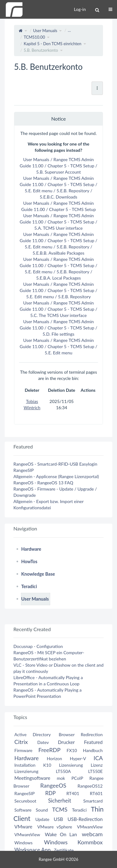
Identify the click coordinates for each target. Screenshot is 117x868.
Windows (23, 843)
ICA (98, 758)
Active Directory (32, 734)
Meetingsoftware (32, 778)
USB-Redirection (85, 819)
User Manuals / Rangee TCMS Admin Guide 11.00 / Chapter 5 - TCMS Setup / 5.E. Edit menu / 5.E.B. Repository (58, 290)
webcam (92, 834)
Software (23, 810)
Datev (43, 742)
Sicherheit (60, 801)
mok (61, 778)
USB (58, 819)
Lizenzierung (26, 771)
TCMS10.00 (34, 37)
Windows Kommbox (73, 842)
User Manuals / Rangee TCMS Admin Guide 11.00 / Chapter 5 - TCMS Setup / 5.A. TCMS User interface (58, 222)
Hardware (27, 758)
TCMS (60, 809)
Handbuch (93, 750)
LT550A (63, 771)
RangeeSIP (24, 470)
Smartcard (93, 801)
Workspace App (32, 850)
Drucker (66, 742)
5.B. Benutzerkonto (41, 50)
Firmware (23, 750)
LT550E (95, 771)
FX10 (72, 750)
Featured (93, 742)
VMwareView (90, 827)
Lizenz (97, 765)
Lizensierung (71, 765)
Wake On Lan (61, 834)
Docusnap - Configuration (38, 646)
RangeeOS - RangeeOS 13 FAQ (43, 483)
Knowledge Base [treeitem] (38, 574)
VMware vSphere (55, 827)
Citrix (21, 742)
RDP (50, 793)
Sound (42, 810)
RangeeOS (53, 785)
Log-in (80, 9)
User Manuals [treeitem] (35, 599)
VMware (23, 827)
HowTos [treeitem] (29, 561)
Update (42, 819)
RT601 (96, 793)
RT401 (73, 793)
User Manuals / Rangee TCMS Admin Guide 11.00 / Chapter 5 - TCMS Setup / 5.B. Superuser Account (58, 166)
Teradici (79, 810)
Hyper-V (78, 758)
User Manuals (45, 31)
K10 (47, 765)
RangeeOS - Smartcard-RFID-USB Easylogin (55, 464)
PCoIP (77, 778)
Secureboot (25, 801)
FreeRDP (49, 750)
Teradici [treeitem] (29, 586)
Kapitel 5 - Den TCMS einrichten (53, 44)
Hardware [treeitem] (31, 549)
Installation (25, 765)
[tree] (58, 574)
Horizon (54, 758)
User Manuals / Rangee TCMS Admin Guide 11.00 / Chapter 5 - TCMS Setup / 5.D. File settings (58, 328)
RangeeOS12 (90, 786)
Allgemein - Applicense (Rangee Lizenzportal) (56, 476)
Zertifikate (64, 850)
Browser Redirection (81, 734)
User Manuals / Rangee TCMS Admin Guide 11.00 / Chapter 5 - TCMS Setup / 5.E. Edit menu (58, 346)
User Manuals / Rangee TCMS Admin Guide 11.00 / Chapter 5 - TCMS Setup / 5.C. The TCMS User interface (58, 309)
